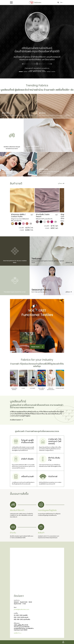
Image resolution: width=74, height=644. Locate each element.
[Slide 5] (39, 72)
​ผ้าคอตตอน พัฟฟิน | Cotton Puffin (39, 215)
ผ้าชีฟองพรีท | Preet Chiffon (15, 215)
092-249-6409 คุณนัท (21, 617)
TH (62, 2)
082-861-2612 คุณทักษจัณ (22, 619)
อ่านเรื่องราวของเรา (16, 420)
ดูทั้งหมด (61, 183)
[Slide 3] (30, 72)
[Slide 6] (44, 72)
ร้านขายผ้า (15, 364)
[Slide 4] (35, 72)
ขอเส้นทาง (18, 633)
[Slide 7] (49, 72)
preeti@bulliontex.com (22, 609)
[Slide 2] (25, 72)
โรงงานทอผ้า (31, 405)
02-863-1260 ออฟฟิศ (21, 615)
